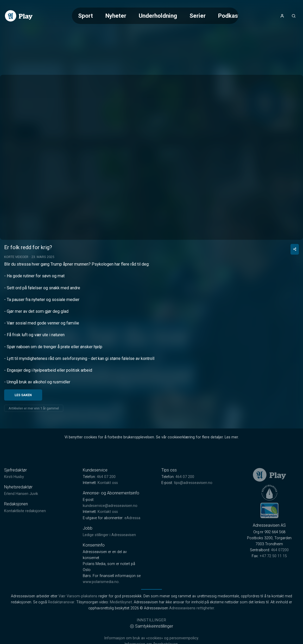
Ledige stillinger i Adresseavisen (109, 550)
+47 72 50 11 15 (273, 571)
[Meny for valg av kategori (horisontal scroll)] (155, 16)
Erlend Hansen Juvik (21, 509)
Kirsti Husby (14, 492)
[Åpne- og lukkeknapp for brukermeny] (282, 16)
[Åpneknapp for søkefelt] (294, 16)
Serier (198, 16)
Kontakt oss (108, 498)
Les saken (23, 410)
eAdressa (132, 533)
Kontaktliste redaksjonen (25, 526)
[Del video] (295, 264)
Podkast (229, 16)
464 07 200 (106, 492)
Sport (86, 16)
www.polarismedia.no (101, 597)
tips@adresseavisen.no (193, 498)
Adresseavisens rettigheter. (192, 623)
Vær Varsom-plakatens (78, 611)
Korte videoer (16, 272)
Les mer (231, 452)
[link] (19, 16)
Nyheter (116, 16)
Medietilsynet (121, 617)
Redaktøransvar (61, 617)
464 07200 (280, 565)
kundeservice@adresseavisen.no (110, 521)
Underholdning (158, 16)
